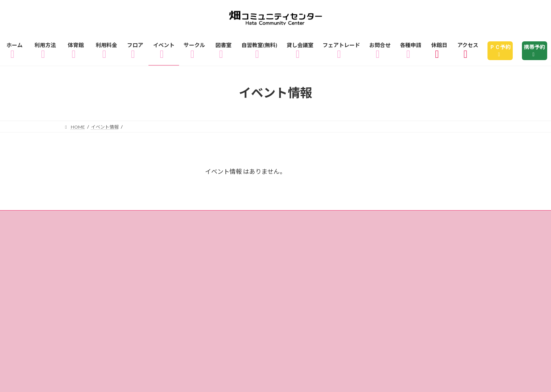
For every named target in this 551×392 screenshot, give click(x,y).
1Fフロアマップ (371, 220)
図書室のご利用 (270, 231)
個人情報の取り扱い (102, 254)
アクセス (179, 243)
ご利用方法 (130, 220)
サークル (213, 231)
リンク (270, 254)
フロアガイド (307, 220)
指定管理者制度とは (420, 243)
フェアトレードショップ (109, 243)
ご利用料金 (250, 220)
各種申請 (166, 254)
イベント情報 (160, 231)
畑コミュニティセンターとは (328, 243)
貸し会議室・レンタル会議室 (429, 231)
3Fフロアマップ (96, 231)
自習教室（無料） (340, 231)
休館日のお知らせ (238, 243)
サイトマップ (219, 254)
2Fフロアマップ (438, 220)
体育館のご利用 (190, 220)
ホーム (83, 220)
